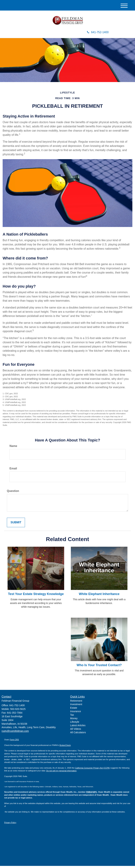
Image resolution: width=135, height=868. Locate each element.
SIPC (95, 794)
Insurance (75, 713)
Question (13, 493)
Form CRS (14, 742)
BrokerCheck (65, 747)
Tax (72, 717)
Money (74, 720)
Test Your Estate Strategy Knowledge (36, 596)
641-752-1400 (98, 34)
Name (13, 448)
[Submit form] (16, 524)
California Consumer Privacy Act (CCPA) (92, 770)
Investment (76, 706)
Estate (74, 710)
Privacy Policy (10, 825)
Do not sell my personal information (61, 773)
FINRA (89, 794)
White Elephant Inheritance (99, 596)
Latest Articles (78, 727)
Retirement (76, 703)
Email (13, 470)
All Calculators (78, 734)
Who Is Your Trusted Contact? (99, 667)
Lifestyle (75, 724)
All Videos (76, 731)
